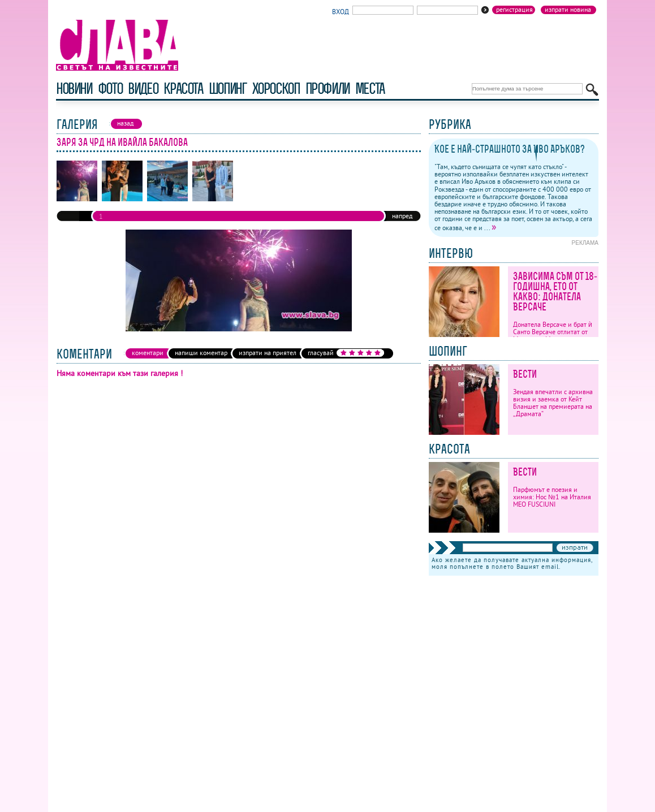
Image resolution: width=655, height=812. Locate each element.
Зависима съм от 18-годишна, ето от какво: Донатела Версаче (555, 291)
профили (327, 88)
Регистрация (514, 10)
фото (110, 88)
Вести (525, 374)
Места (370, 88)
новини (74, 88)
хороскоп (276, 88)
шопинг (228, 88)
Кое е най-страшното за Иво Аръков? (510, 149)
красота (183, 88)
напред (402, 216)
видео (143, 88)
